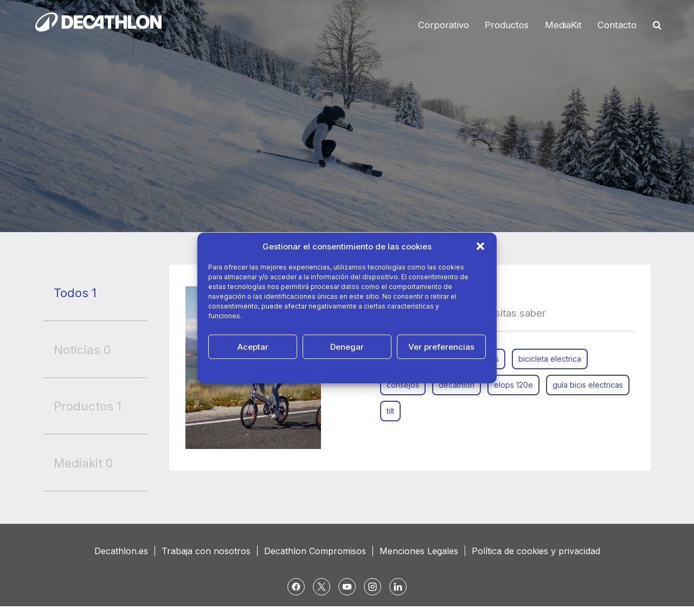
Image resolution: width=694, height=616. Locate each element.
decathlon (457, 385)
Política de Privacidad (359, 371)
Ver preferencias (441, 347)
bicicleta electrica (550, 359)
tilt (390, 411)
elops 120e (513, 385)
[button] (480, 246)
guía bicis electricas (588, 385)
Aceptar (253, 347)
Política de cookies (289, 371)
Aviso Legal (417, 371)
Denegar (347, 347)
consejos (403, 385)
